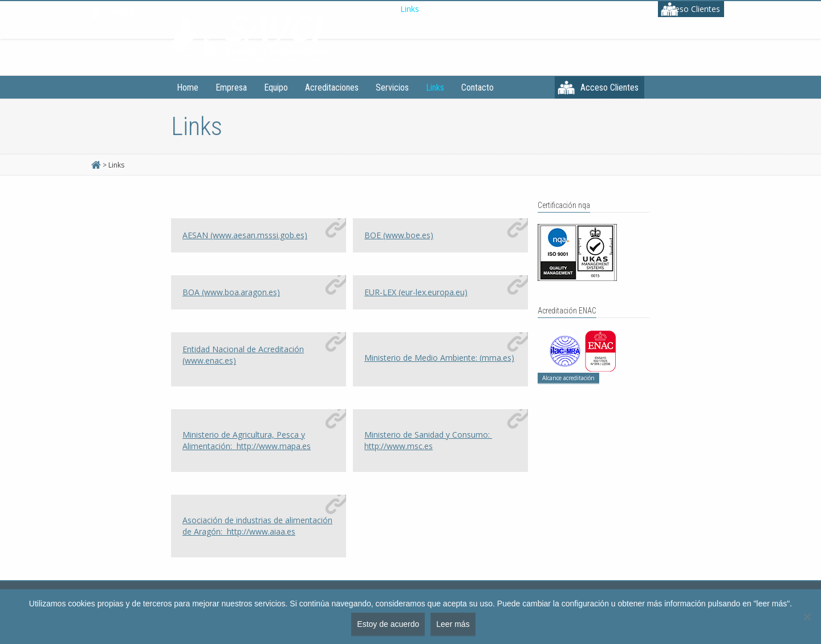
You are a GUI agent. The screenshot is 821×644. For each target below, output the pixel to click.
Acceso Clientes (609, 87)
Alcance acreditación (568, 378)
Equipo (276, 87)
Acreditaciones (332, 87)
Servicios (392, 87)
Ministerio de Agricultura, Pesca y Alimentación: (247, 440)
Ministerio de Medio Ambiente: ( (439, 358)
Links (435, 87)
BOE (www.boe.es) (399, 235)
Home (188, 87)
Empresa (231, 87)
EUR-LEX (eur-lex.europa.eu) (416, 292)
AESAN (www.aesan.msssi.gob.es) (245, 235)
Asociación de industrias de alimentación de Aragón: (257, 526)
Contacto (477, 87)
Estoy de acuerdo (388, 624)
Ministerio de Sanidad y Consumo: (428, 440)
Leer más (453, 624)
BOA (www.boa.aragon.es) (231, 292)
